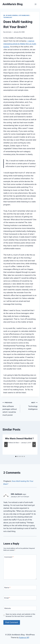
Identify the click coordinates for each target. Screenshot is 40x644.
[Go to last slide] (6, 444)
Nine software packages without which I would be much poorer (10, 408)
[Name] (20, 587)
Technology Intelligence (30, 406)
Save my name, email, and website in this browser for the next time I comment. (20, 615)
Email (7, 598)
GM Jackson (16, 494)
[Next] (34, 444)
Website (8, 608)
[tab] (16, 456)
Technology (8, 17)
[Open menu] (35, 4)
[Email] (20, 598)
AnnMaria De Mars (13, 443)
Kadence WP (24, 638)
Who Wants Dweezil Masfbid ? (19, 439)
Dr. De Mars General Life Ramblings (16, 15)
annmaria (8, 32)
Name (7, 588)
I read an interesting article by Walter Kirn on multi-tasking (20, 44)
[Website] (20, 608)
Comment (9, 557)
